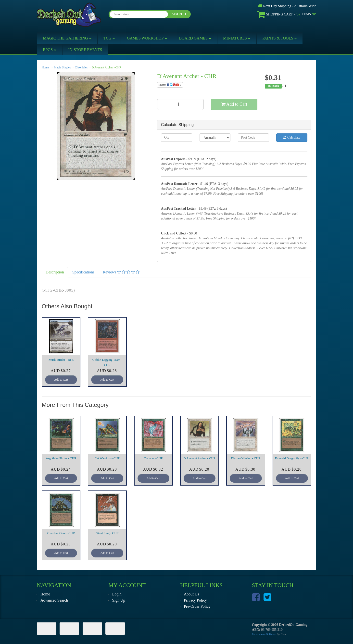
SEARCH (179, 14)
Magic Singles (62, 67)
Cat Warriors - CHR (107, 458)
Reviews (121, 272)
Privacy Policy (195, 600)
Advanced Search (54, 600)
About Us (191, 594)
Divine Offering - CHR (246, 458)
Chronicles (81, 67)
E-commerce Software (264, 634)
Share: (170, 85)
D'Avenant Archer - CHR (107, 67)
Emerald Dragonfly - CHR (292, 458)
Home (45, 67)
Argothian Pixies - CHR (61, 458)
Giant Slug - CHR (107, 533)
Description (55, 272)
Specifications (83, 272)
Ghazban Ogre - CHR (61, 533)
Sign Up (119, 600)
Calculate (292, 137)
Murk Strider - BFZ (61, 360)
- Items (284, 14)
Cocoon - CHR (153, 458)
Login (117, 594)
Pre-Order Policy (197, 606)
